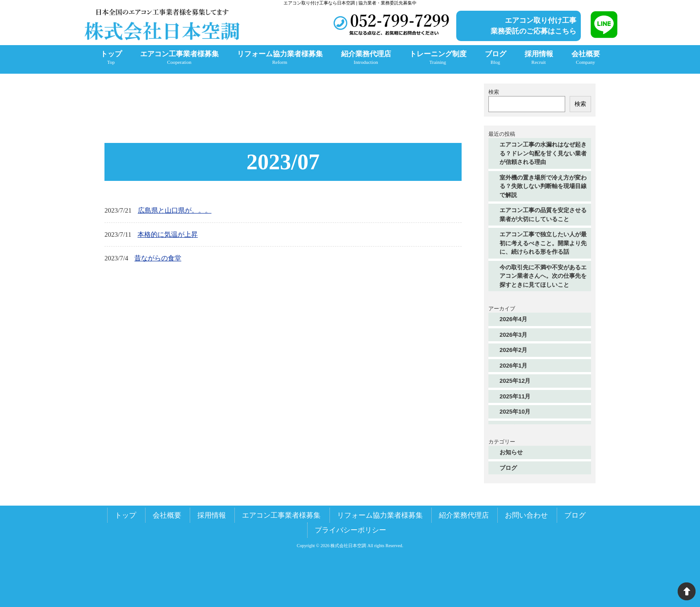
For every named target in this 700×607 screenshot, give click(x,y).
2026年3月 (513, 335)
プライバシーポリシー (350, 530)
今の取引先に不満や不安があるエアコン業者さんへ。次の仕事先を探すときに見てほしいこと (543, 276)
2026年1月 (513, 366)
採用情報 (212, 515)
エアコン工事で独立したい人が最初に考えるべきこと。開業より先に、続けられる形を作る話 (543, 243)
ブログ (508, 468)
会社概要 (167, 515)
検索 (494, 92)
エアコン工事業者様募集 (281, 515)
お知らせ (511, 452)
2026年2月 (513, 350)
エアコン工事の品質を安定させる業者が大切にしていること (543, 215)
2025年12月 (515, 381)
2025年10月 (515, 412)
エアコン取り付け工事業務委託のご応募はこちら (533, 26)
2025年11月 (515, 396)
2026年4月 (513, 319)
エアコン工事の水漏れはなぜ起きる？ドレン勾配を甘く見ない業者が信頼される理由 (543, 153)
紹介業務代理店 (464, 515)
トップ (125, 515)
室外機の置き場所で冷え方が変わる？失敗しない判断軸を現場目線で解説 (543, 186)
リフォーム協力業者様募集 (380, 515)
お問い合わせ (526, 515)
